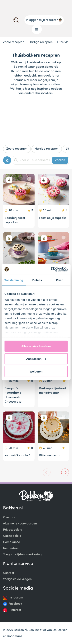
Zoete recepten (14, 42)
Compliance (12, 542)
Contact (9, 573)
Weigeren (36, 371)
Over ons (9, 518)
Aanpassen (36, 359)
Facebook (15, 604)
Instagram (16, 598)
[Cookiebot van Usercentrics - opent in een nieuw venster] (51, 269)
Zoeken (60, 160)
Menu (35, 29)
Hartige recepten (41, 42)
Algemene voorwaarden (20, 524)
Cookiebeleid (12, 536)
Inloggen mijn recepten (44, 20)
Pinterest (15, 610)
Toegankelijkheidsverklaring (22, 555)
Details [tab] (37, 280)
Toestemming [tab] (14, 280)
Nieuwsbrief (11, 548)
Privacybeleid (13, 530)
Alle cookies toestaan (36, 346)
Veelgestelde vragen (17, 579)
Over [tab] (59, 280)
